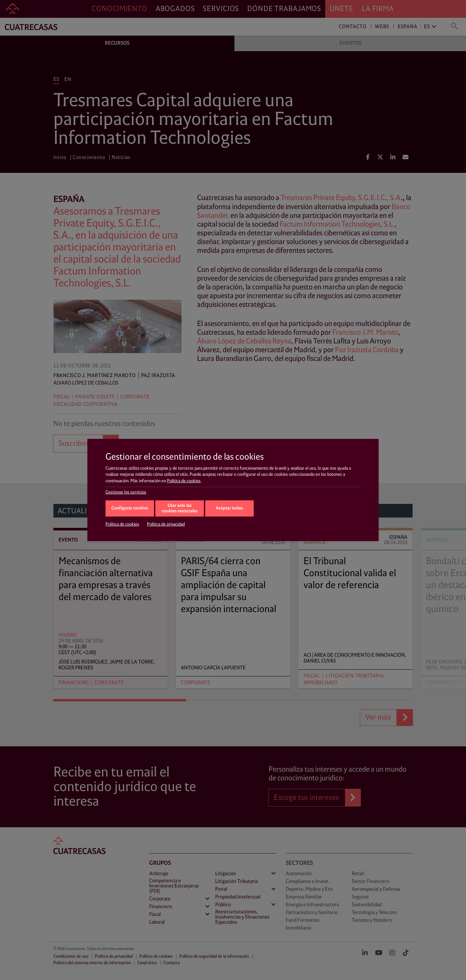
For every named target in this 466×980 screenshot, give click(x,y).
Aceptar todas (229, 508)
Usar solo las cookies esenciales (180, 508)
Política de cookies (184, 481)
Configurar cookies (130, 508)
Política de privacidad (166, 524)
